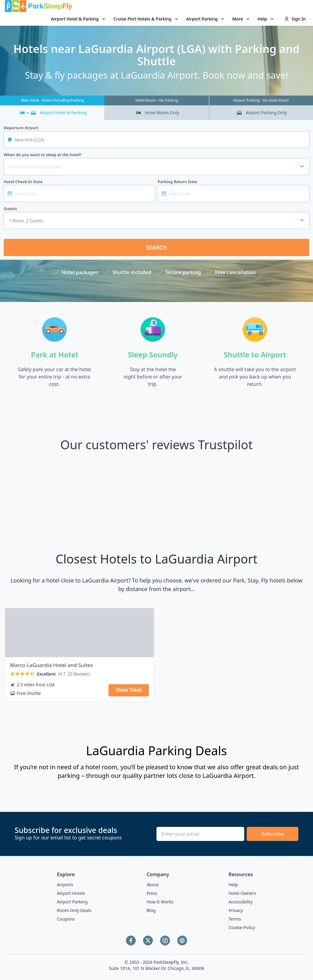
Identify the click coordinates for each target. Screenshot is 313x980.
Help (233, 885)
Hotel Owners (242, 893)
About (153, 885)
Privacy (236, 910)
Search (157, 247)
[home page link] (39, 6)
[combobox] (156, 221)
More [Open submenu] (241, 19)
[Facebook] (131, 940)
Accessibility (241, 902)
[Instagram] (165, 940)
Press (152, 893)
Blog (151, 910)
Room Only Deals (74, 910)
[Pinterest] (182, 940)
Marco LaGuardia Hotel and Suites (52, 665)
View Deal (129, 690)
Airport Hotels (71, 893)
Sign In (295, 19)
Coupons (66, 919)
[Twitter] (148, 940)
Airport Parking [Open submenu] (206, 19)
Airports (65, 885)
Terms (235, 919)
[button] (79, 19)
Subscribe (272, 834)
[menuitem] (79, 19)
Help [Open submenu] (266, 19)
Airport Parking (72, 902)
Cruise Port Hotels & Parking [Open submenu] (146, 19)
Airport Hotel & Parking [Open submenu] (79, 19)
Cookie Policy (242, 927)
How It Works (160, 902)
